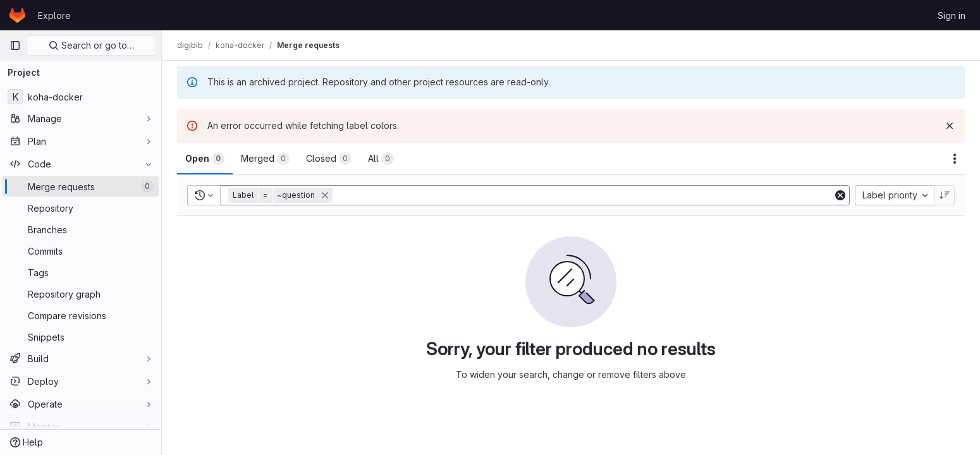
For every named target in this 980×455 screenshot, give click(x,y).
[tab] (205, 159)
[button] (282, 195)
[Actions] (955, 159)
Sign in (952, 15)
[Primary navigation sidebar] (15, 45)
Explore (54, 15)
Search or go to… (91, 45)
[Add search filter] (584, 195)
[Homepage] (17, 15)
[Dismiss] (950, 126)
